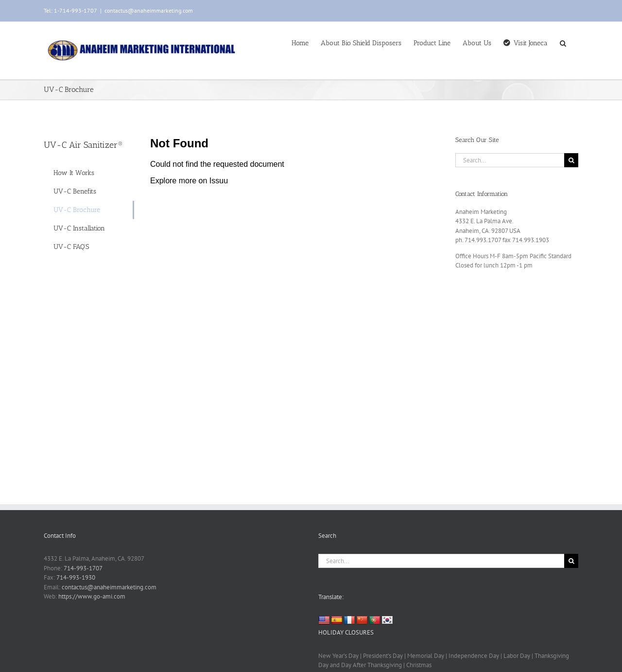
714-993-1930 (76, 577)
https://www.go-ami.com (92, 596)
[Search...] (510, 160)
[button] (563, 42)
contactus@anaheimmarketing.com (149, 10)
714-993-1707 (83, 568)
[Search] (571, 160)
